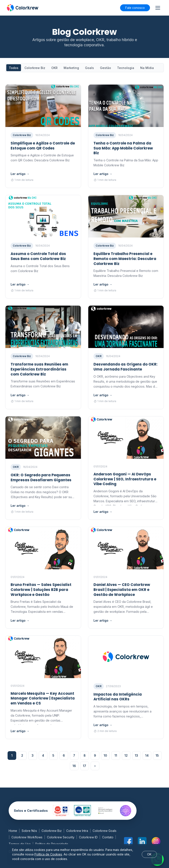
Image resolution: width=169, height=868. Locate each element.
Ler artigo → (20, 174)
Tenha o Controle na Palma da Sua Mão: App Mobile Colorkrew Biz (123, 148)
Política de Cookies (48, 854)
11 (116, 755)
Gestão (105, 68)
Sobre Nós (29, 831)
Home (13, 831)
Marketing (71, 68)
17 (84, 766)
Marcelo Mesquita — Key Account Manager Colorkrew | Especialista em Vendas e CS (43, 698)
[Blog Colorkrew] (23, 8)
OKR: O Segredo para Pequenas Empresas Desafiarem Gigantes (41, 477)
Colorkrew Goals (105, 831)
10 (105, 755)
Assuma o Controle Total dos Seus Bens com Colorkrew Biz (38, 256)
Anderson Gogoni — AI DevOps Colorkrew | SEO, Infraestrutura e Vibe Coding (125, 479)
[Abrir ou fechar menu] (158, 8)
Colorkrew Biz (35, 68)
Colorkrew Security (61, 837)
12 (126, 755)
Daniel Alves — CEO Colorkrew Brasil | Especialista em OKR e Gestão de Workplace (122, 590)
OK (149, 854)
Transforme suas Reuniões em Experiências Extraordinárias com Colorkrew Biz (39, 369)
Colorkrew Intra (77, 831)
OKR (54, 68)
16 (74, 766)
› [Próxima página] (95, 766)
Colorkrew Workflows (27, 837)
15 (157, 755)
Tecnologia (126, 68)
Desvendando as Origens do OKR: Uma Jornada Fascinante (126, 367)
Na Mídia (147, 68)
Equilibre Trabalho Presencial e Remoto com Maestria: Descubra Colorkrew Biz (125, 259)
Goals (89, 68)
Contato (108, 837)
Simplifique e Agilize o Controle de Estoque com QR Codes (43, 146)
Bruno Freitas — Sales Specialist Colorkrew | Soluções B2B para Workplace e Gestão (41, 590)
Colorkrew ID (88, 837)
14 (147, 755)
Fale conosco (135, 8)
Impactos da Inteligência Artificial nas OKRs (118, 697)
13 (136, 755)
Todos (14, 68)
